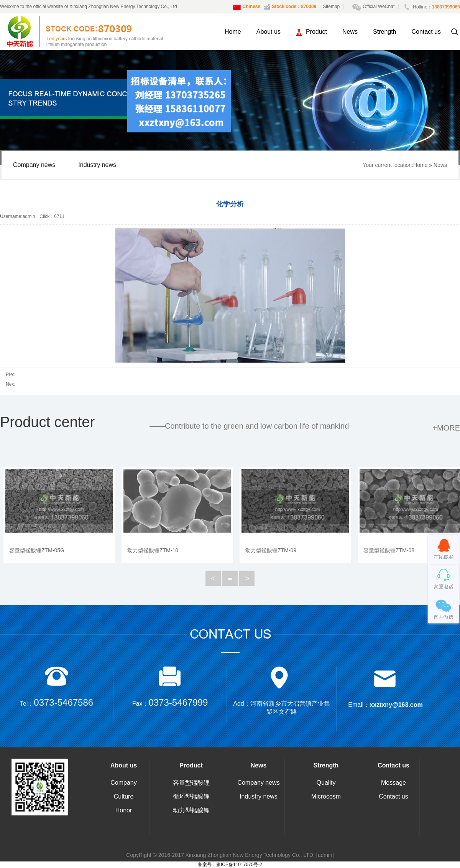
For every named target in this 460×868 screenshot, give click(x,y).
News (350, 32)
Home (233, 32)
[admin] (325, 855)
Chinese (247, 8)
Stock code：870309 (290, 7)
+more (446, 428)
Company (123, 783)
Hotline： (432, 7)
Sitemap (331, 7)
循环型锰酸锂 (191, 796)
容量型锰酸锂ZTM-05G (37, 550)
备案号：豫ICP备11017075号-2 (230, 865)
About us (269, 32)
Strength (384, 32)
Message (393, 783)
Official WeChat (375, 7)
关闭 (125, 134)
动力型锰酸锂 (191, 810)
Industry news (97, 165)
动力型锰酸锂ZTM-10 (153, 550)
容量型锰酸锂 (191, 783)
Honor (124, 810)
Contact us (426, 32)
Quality (326, 783)
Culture (124, 796)
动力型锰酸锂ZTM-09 (271, 550)
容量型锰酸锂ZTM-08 (389, 550)
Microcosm (326, 796)
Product (311, 32)
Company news (34, 165)
